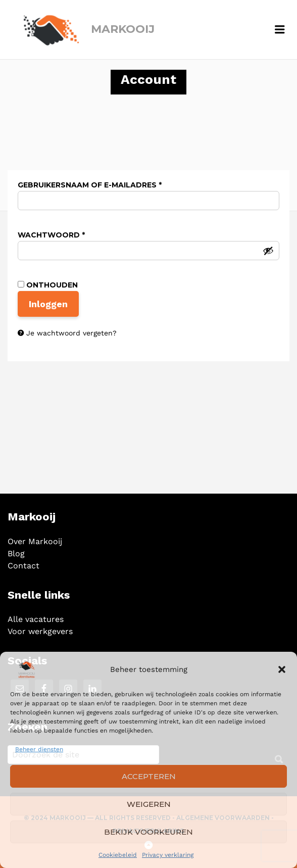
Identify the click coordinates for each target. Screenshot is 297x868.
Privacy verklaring (168, 855)
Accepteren (149, 776)
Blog (16, 553)
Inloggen (48, 304)
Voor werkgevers (40, 631)
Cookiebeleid (118, 855)
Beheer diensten (39, 749)
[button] (282, 669)
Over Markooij (35, 541)
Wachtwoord (67, 235)
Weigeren (149, 804)
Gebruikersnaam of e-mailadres (105, 185)
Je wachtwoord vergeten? (71, 333)
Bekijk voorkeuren (148, 832)
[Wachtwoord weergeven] (268, 251)
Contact (23, 566)
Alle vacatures (36, 619)
